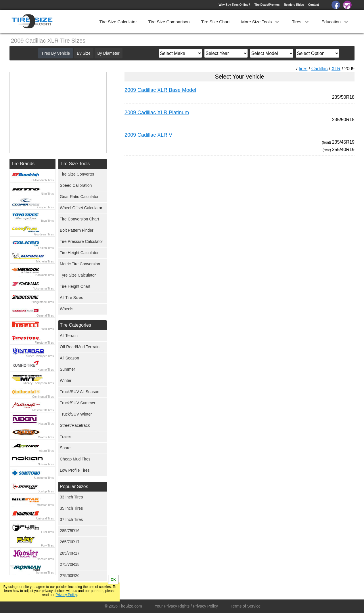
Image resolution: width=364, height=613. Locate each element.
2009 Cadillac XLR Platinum (157, 113)
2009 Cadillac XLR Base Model (160, 90)
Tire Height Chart (75, 286)
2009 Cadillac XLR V (148, 135)
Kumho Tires (46, 370)
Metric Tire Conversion (80, 264)
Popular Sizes (74, 487)
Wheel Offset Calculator (81, 208)
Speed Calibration (76, 185)
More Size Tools (261, 22)
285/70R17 (70, 553)
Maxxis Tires (46, 437)
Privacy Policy (66, 595)
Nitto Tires (47, 194)
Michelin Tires (45, 261)
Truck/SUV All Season (79, 392)
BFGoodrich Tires (43, 180)
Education (335, 22)
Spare (65, 448)
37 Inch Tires (71, 519)
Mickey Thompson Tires (39, 383)
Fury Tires (47, 546)
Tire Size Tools (75, 164)
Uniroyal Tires (45, 518)
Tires (301, 22)
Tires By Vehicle (55, 53)
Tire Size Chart (215, 22)
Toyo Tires (47, 221)
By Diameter (109, 53)
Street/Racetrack (75, 425)
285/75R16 (70, 531)
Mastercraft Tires (43, 410)
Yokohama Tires (44, 289)
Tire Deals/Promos (267, 5)
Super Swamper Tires (40, 356)
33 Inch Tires (71, 497)
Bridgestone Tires (43, 302)
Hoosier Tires (45, 559)
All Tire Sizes (71, 298)
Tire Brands (23, 164)
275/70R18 (70, 564)
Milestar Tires (45, 505)
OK (113, 580)
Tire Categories (75, 325)
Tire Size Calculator (118, 22)
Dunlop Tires (46, 491)
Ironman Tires (45, 573)
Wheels (67, 309)
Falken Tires (46, 248)
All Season (69, 358)
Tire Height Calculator (79, 253)
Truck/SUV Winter (76, 414)
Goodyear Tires (44, 234)
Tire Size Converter (77, 174)
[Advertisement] (229, 214)
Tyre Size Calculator (78, 275)
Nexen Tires (46, 424)
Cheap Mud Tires (75, 459)
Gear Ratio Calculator (79, 197)
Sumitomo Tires (44, 478)
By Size (84, 53)
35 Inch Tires (71, 508)
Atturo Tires (46, 451)
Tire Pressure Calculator (81, 241)
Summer (67, 369)
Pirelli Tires (47, 329)
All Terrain (69, 336)
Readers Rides (294, 5)
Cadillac (320, 69)
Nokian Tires (46, 464)
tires (303, 69)
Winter (66, 380)
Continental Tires (43, 397)
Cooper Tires (46, 207)
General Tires (45, 316)
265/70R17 (70, 542)
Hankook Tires (45, 275)
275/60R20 (70, 576)
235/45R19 (343, 142)
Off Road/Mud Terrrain (80, 347)
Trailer (65, 437)
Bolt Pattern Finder (77, 230)
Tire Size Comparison (169, 22)
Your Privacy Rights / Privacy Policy (186, 606)
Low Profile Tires (75, 470)
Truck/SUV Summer (78, 403)
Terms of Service (246, 606)
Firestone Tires (44, 343)
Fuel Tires (47, 532)
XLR (336, 69)
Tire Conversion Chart (79, 219)
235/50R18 (343, 97)
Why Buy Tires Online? (234, 5)
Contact (314, 5)
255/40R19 (343, 150)
